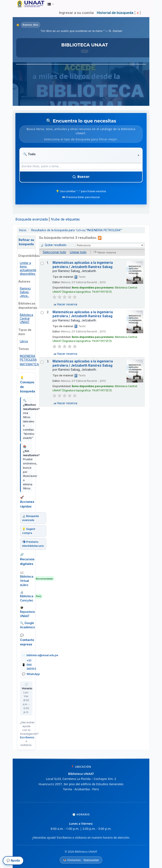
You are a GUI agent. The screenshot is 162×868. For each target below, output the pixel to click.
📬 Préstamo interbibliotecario (33, 544)
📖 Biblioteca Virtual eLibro (26, 578)
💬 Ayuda (13, 861)
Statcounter (91, 860)
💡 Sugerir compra (29, 531)
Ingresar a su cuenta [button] (76, 13)
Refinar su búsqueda (26, 242)
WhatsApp (33, 674)
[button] (51, 4)
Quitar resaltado (56, 245)
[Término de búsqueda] (81, 166)
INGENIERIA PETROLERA (28, 358)
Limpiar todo (78, 252)
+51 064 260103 (31, 665)
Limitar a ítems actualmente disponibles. (28, 268)
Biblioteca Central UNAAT (26, 318)
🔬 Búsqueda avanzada (30, 518)
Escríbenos (27, 737)
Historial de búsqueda (115, 13)
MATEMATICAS (30, 364)
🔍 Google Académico (26, 625)
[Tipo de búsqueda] (36, 154)
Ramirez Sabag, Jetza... (25, 292)
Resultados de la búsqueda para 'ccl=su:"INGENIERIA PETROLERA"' (77, 230)
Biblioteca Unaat (27, 4)
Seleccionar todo (55, 252)
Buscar (81, 177)
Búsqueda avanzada (32, 219)
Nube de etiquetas (65, 219)
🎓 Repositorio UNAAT (26, 612)
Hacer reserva (67, 304)
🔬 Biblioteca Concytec (26, 596)
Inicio (23, 230)
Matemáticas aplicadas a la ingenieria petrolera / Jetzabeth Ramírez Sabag (83, 265)
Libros (24, 341)
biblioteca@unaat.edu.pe (42, 655)
